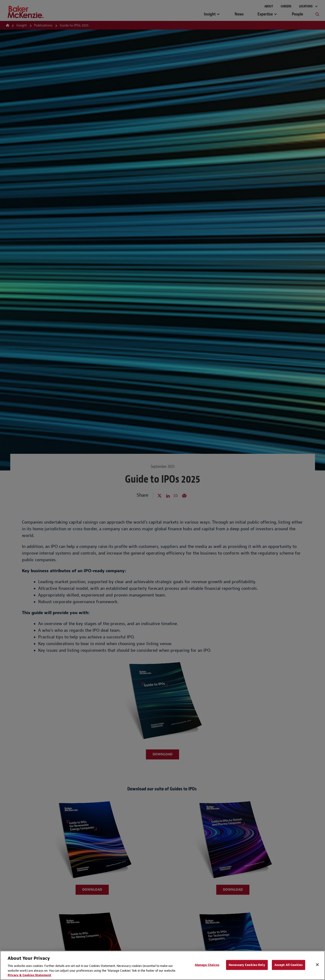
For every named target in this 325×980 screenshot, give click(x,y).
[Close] (317, 965)
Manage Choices (207, 965)
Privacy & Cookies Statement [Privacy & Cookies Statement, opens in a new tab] (29, 975)
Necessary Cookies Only (247, 965)
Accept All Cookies (289, 965)
